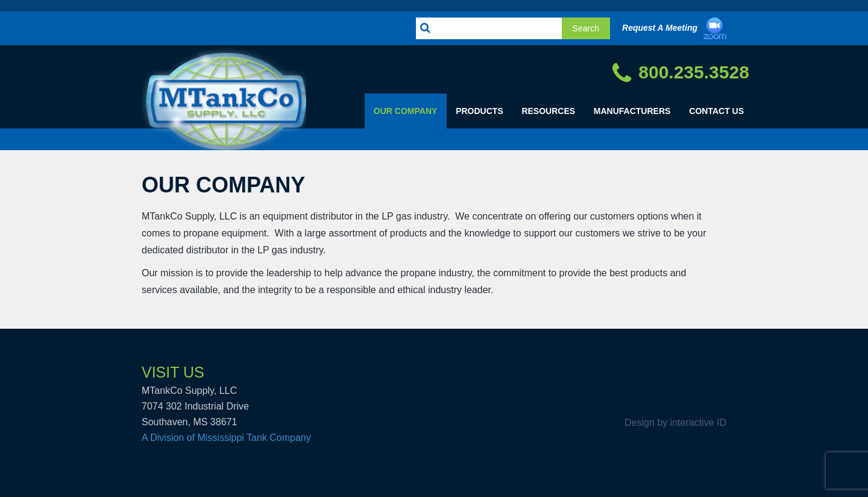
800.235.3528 (681, 74)
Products (480, 111)
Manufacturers (632, 111)
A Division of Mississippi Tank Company (226, 438)
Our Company (406, 111)
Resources (548, 111)
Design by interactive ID (675, 423)
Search (586, 28)
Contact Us (716, 111)
